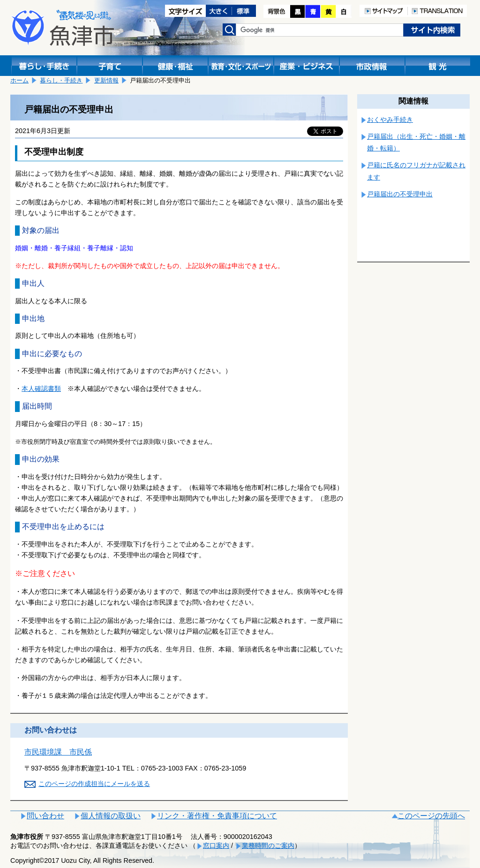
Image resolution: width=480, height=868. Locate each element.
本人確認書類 (41, 389)
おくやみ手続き (390, 120)
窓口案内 (216, 846)
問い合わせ (45, 816)
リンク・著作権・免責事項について (217, 816)
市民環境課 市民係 (58, 752)
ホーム (19, 80)
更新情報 (106, 80)
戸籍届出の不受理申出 (400, 194)
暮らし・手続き (61, 80)
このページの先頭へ (431, 816)
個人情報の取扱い (111, 816)
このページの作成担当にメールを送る (94, 784)
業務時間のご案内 (268, 846)
